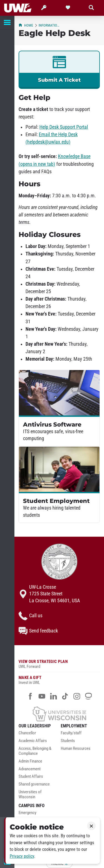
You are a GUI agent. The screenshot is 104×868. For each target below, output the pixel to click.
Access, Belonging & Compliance (35, 751)
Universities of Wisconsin (30, 795)
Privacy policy (22, 856)
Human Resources (76, 749)
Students (68, 741)
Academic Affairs (33, 741)
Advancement (30, 769)
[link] (59, 70)
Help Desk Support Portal (64, 127)
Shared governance (34, 784)
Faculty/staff (71, 733)
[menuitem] (38, 735)
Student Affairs (31, 777)
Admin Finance (30, 761)
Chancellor (27, 733)
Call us (31, 616)
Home (26, 25)
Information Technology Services (50, 25)
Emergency (27, 813)
